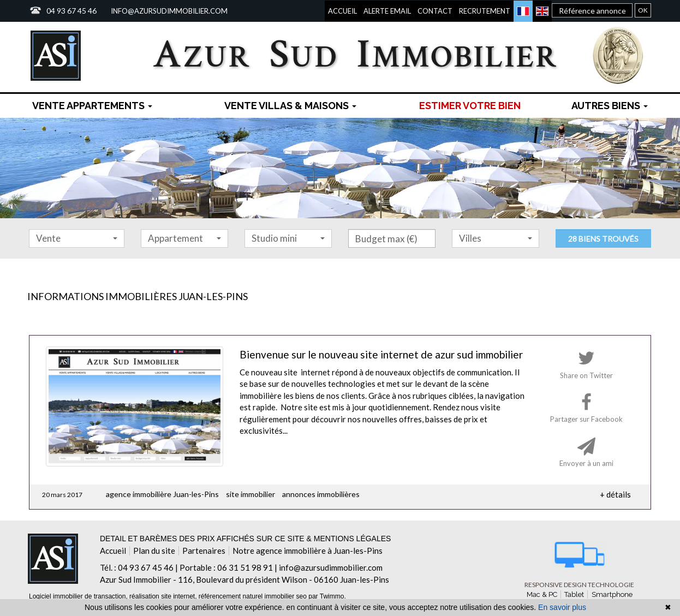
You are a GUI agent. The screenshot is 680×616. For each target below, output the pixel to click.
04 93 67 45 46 (71, 11)
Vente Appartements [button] (92, 106)
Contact (435, 11)
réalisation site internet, (164, 596)
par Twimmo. (327, 596)
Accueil (342, 11)
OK (643, 10)
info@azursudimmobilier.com (169, 11)
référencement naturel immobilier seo (253, 596)
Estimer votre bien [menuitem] (470, 106)
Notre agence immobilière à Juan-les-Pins (308, 551)
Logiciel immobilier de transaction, (79, 596)
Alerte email (387, 11)
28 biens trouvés (603, 239)
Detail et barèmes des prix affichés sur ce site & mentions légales (245, 539)
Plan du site (154, 551)
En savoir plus (562, 607)
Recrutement (485, 11)
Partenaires (204, 551)
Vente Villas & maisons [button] (290, 106)
